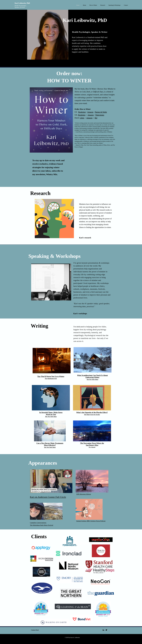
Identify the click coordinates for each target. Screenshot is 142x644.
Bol (96, 118)
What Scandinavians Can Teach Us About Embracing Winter (92, 376)
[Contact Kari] (35, 630)
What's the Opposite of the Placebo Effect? (92, 412)
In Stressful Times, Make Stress (51, 412)
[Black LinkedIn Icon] (103, 630)
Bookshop (82, 112)
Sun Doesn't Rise (92, 445)
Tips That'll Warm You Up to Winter (51, 376)
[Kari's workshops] (85, 314)
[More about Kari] (82, 65)
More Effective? (50, 445)
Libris (82, 118)
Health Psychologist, (21, 6)
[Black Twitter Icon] (106, 630)
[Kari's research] (86, 238)
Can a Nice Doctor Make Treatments (50, 443)
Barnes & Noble (101, 112)
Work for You (51, 414)
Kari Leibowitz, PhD (22, 3)
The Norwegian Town (88, 443)
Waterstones (100, 115)
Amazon (90, 112)
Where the (100, 443)
